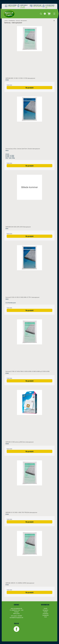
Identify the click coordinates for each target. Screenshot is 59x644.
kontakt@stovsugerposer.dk (16, 618)
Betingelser (46, 610)
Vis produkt (30, 88)
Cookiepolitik (46, 615)
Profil (46, 617)
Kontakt (46, 612)
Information (46, 614)
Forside (46, 608)
